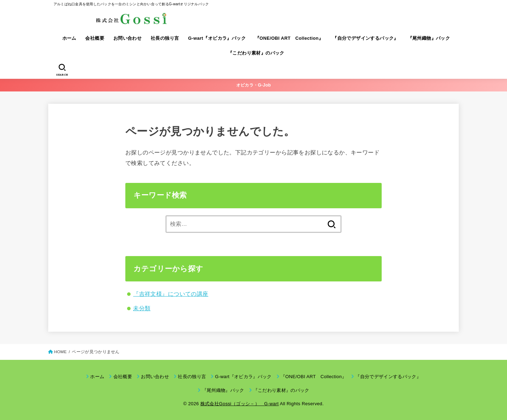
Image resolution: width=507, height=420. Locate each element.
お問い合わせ (127, 38)
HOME (61, 352)
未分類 (142, 308)
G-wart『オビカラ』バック (217, 38)
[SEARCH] (62, 70)
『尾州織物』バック (429, 38)
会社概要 (95, 38)
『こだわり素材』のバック (256, 53)
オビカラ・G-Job (254, 85)
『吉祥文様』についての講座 (171, 294)
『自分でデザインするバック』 (365, 38)
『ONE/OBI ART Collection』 (289, 38)
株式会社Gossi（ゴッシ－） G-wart (240, 404)
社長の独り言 (165, 38)
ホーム (69, 38)
